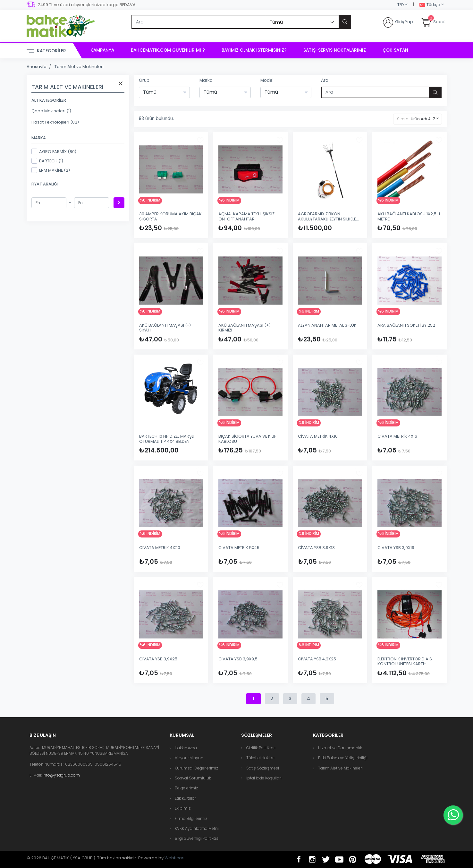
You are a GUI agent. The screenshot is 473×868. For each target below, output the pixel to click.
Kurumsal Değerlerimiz (196, 768)
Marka (206, 80)
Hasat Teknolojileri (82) (55, 122)
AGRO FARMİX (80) (54, 151)
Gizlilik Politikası (261, 748)
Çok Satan (395, 50)
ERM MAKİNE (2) (51, 170)
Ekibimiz (183, 808)
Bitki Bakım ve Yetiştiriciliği (343, 758)
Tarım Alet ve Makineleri (79, 67)
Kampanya (102, 50)
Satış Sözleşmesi (263, 768)
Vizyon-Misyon (189, 758)
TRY (401, 5)
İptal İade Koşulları (264, 778)
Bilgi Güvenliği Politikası (197, 838)
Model (267, 80)
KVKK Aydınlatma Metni (197, 828)
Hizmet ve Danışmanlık (340, 748)
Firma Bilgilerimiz (191, 818)
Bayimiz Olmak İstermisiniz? (254, 50)
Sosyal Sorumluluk (193, 778)
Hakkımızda (186, 748)
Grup (144, 80)
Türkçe (430, 5)
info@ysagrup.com (61, 775)
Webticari (174, 858)
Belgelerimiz (186, 788)
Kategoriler (46, 51)
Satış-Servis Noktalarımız (335, 50)
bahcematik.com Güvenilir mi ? (168, 50)
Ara (325, 80)
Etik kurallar (185, 798)
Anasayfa (37, 67)
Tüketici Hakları (260, 758)
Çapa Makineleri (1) (51, 111)
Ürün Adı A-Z (423, 119)
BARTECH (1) (47, 161)
